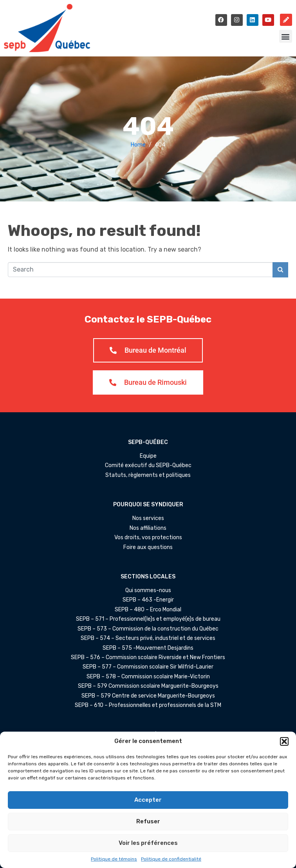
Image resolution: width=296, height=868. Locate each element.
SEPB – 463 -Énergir (148, 600)
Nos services (148, 518)
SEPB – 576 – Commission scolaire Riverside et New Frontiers (148, 658)
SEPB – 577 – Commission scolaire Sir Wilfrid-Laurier (148, 667)
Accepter (148, 800)
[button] (284, 741)
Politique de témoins (114, 859)
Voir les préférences (148, 843)
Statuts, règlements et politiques (148, 475)
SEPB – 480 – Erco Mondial (148, 610)
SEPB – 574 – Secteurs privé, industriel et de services (148, 638)
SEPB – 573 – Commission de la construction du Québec (148, 629)
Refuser (148, 821)
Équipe (148, 456)
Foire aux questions (148, 547)
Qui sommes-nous (148, 591)
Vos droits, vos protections (148, 538)
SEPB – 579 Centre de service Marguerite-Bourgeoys (148, 696)
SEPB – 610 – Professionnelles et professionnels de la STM (148, 705)
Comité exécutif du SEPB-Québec (148, 466)
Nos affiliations (148, 528)
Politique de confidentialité (171, 859)
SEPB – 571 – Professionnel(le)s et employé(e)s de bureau (148, 619)
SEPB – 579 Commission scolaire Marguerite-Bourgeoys (148, 686)
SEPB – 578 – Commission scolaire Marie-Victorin (148, 677)
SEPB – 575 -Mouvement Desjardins (148, 648)
